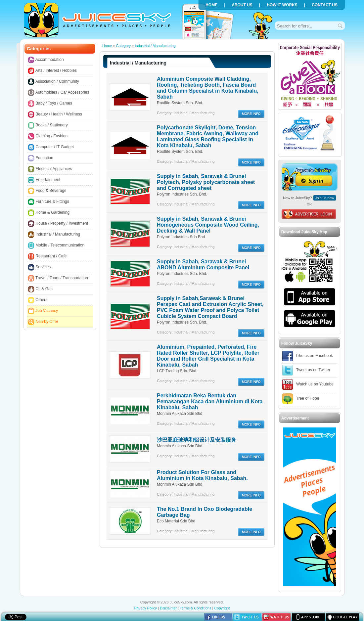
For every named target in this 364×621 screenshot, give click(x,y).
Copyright (222, 608)
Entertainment (44, 180)
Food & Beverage (47, 191)
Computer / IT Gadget (51, 147)
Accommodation (46, 60)
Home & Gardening (49, 213)
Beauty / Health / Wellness (55, 114)
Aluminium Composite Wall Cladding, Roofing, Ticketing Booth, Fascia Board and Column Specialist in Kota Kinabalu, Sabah (208, 88)
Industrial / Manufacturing (54, 235)
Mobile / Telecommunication (56, 245)
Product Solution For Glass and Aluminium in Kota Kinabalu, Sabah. (202, 475)
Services (39, 267)
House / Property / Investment (58, 224)
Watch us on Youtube (308, 384)
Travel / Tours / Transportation (58, 278)
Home (211, 5)
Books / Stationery (48, 125)
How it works (282, 5)
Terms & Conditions (195, 608)
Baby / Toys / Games (50, 104)
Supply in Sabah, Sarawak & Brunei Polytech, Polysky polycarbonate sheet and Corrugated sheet (206, 182)
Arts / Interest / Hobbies (52, 71)
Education (41, 158)
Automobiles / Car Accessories (58, 93)
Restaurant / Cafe (47, 256)
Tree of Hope (301, 399)
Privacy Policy (145, 608)
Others (38, 300)
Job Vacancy (43, 311)
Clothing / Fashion (48, 136)
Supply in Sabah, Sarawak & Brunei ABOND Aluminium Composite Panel (203, 265)
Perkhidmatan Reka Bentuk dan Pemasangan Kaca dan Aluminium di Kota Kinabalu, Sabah (210, 401)
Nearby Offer (43, 322)
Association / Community (53, 82)
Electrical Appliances (50, 169)
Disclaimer (168, 608)
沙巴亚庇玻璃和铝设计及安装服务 (197, 440)
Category (124, 46)
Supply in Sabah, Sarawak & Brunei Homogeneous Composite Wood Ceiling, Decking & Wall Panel (208, 225)
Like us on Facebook (308, 356)
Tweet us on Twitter (306, 370)
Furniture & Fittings (48, 202)
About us (242, 5)
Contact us (325, 5)
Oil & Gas (40, 289)
